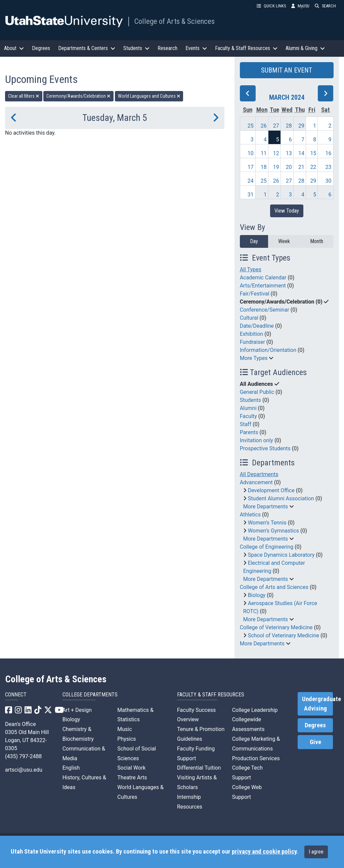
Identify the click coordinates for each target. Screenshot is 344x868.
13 (289, 153)
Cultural (249, 318)
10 (251, 153)
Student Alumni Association (281, 498)
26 (264, 126)
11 (264, 153)
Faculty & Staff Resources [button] (246, 48)
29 (301, 126)
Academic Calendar (263, 278)
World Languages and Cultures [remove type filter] (149, 96)
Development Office (271, 490)
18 (264, 167)
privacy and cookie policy (264, 852)
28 (289, 126)
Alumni (248, 408)
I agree (316, 852)
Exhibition (252, 334)
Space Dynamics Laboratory (281, 555)
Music (124, 729)
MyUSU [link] (300, 6)
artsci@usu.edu (24, 770)
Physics (126, 739)
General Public (257, 392)
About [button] (14, 48)
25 (251, 126)
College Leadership (255, 710)
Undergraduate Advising (317, 704)
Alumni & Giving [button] (305, 48)
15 (313, 153)
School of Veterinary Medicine (284, 635)
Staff (246, 424)
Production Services (256, 758)
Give (315, 742)
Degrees (41, 48)
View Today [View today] (287, 211)
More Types (254, 358)
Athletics (250, 515)
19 (276, 167)
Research (167, 48)
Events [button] (196, 48)
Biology (257, 595)
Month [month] (317, 241)
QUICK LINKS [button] (271, 6)
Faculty (248, 416)
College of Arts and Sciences (274, 587)
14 (301, 153)
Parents (249, 432)
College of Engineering (267, 547)
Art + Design (77, 710)
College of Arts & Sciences (175, 21)
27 (276, 126)
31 (251, 195)
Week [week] (284, 241)
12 (276, 153)
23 (329, 167)
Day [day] (254, 241)
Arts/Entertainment (263, 286)
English (71, 768)
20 (289, 167)
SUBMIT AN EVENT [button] (287, 70)
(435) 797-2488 (23, 756)
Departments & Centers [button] (87, 48)
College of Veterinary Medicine (276, 627)
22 (313, 167)
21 (301, 167)
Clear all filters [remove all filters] (24, 96)
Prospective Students (265, 448)
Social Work (131, 768)
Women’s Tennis (267, 523)
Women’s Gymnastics (273, 531)
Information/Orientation (268, 350)
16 (329, 153)
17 (251, 167)
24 (251, 181)
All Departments (259, 474)
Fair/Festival (255, 294)
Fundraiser (252, 342)
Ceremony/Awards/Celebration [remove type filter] (78, 96)
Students (250, 400)
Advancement (256, 482)
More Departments (266, 507)
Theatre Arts (132, 778)
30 (329, 181)
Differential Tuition (199, 768)
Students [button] (136, 48)
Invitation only (256, 440)
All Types (251, 269)
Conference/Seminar (265, 310)
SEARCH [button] (325, 6)
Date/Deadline (257, 326)
